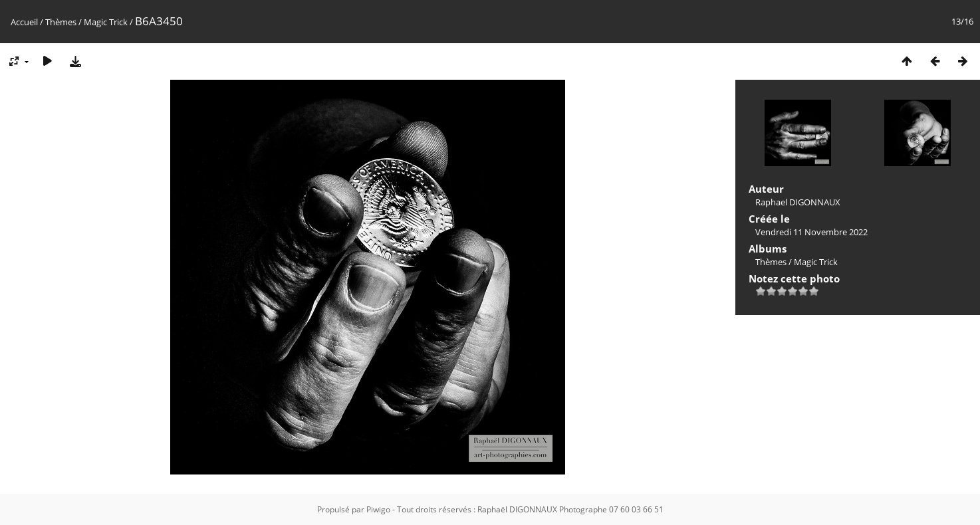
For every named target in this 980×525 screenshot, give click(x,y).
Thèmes (61, 22)
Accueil (24, 22)
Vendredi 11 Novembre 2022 (811, 232)
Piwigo (378, 509)
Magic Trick (106, 22)
